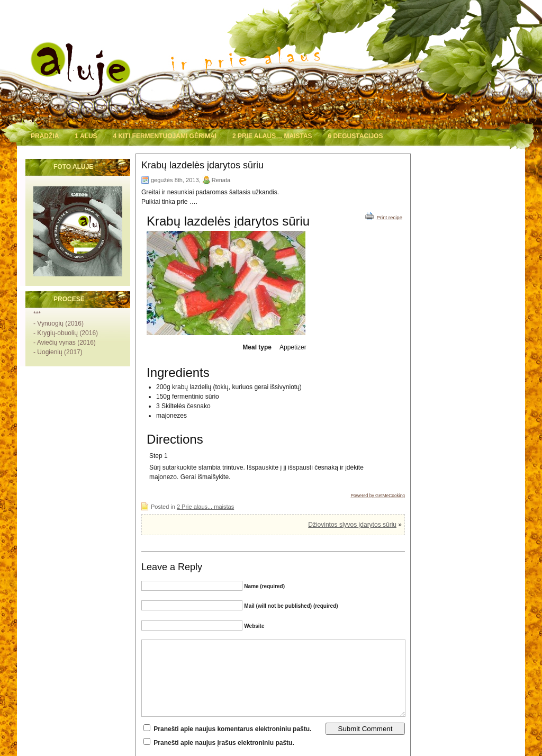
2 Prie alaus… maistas (272, 136)
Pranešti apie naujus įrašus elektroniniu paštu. (224, 743)
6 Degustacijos (356, 136)
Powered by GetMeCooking (378, 496)
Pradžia (45, 136)
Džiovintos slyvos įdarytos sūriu (352, 525)
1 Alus (86, 136)
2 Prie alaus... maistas (205, 507)
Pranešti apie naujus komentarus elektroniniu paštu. (232, 729)
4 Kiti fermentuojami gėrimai (165, 136)
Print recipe (384, 216)
